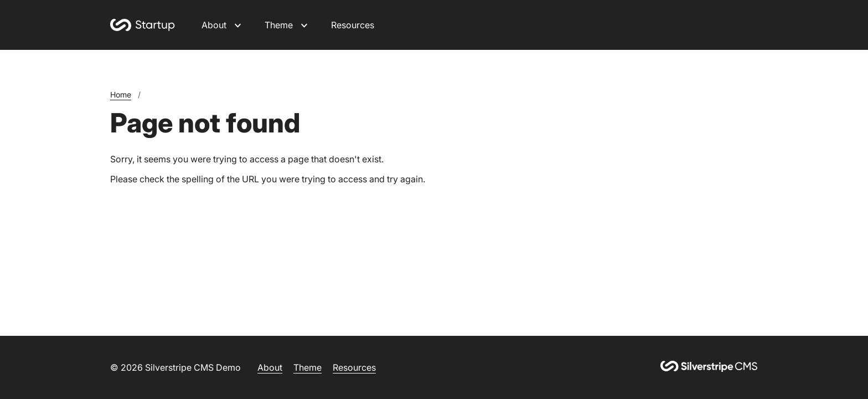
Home (121, 94)
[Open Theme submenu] (304, 24)
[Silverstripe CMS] (709, 367)
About (214, 25)
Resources (353, 25)
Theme (279, 25)
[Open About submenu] (238, 24)
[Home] (143, 25)
